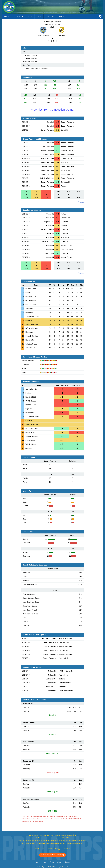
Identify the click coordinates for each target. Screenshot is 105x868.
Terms (52, 862)
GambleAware (40, 849)
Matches (8, 16)
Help (37, 862)
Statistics (50, 16)
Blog (62, 16)
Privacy (44, 862)
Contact (67, 862)
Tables (20, 16)
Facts (30, 16)
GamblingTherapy (54, 849)
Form (39, 16)
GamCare (67, 849)
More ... (81, 202)
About (59, 862)
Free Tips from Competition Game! (52, 110)
